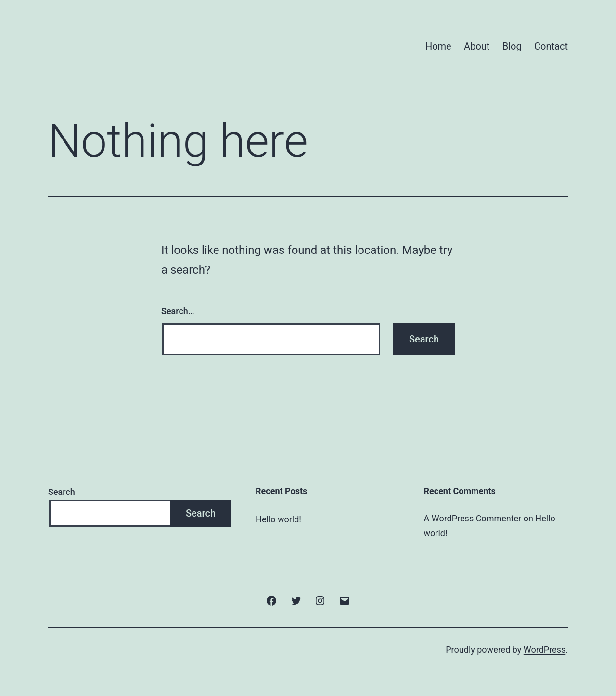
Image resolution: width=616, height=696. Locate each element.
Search (62, 492)
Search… (178, 311)
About (477, 46)
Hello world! (278, 519)
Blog (512, 46)
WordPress (545, 650)
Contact (551, 46)
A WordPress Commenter (473, 518)
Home (438, 46)
